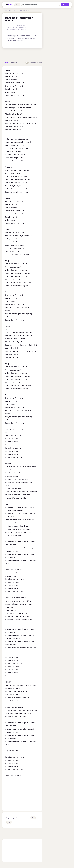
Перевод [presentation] (14, 63)
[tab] (6, 63)
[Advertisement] (33, 54)
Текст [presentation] (6, 63)
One (9, 5)
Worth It (28, 10)
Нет (9, 822)
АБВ (17, 5)
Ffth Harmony (20, 10)
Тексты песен (7, 10)
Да (33, 818)
